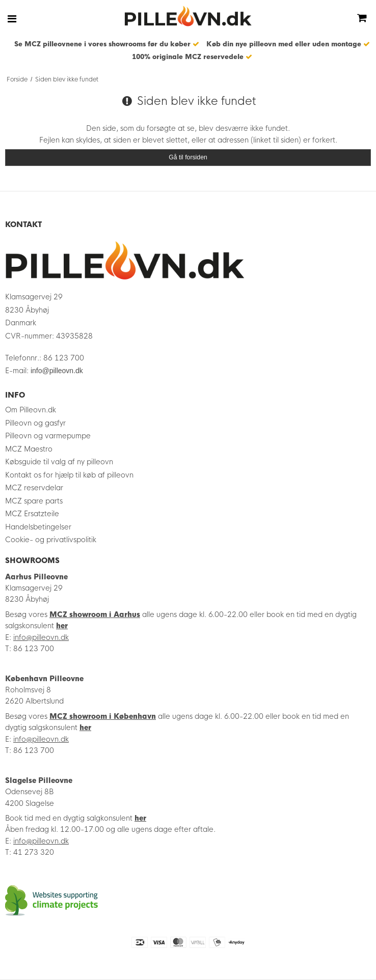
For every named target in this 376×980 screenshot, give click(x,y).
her (62, 626)
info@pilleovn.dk (57, 371)
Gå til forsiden (188, 157)
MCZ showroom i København (103, 716)
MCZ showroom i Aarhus (95, 614)
